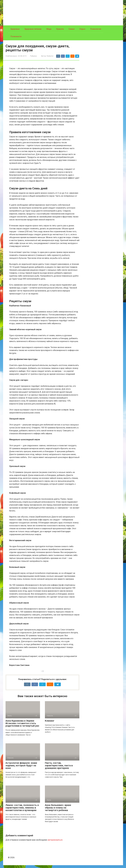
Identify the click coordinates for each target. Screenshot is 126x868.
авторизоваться (55, 843)
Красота (60, 29)
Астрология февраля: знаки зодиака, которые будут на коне (21, 768)
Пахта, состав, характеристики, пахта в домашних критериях (59, 768)
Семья (71, 29)
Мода (49, 29)
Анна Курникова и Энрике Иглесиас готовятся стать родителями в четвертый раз (22, 726)
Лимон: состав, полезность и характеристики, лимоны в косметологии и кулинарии (22, 810)
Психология (96, 29)
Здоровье (15, 29)
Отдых (82, 29)
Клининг (50, 724)
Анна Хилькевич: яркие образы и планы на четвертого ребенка (58, 810)
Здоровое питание (33, 29)
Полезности (16, 36)
